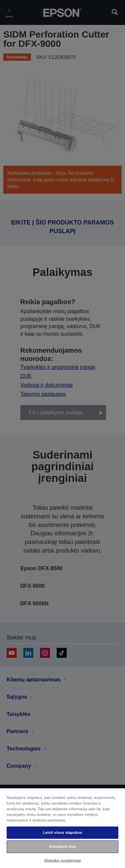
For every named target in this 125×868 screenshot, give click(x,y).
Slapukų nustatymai (63, 860)
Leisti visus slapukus (62, 832)
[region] (62, 828)
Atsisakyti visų (62, 846)
